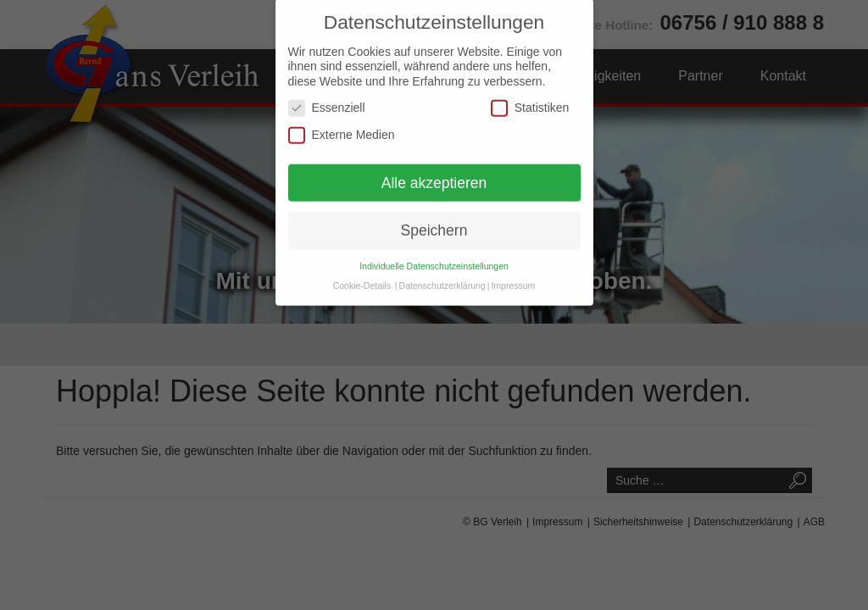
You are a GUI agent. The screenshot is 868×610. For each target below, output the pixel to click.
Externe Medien (342, 120)
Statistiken (530, 93)
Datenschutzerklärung (442, 270)
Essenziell (327, 93)
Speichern (434, 216)
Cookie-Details (362, 270)
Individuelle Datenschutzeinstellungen (434, 251)
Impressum (513, 270)
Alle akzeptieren (434, 168)
